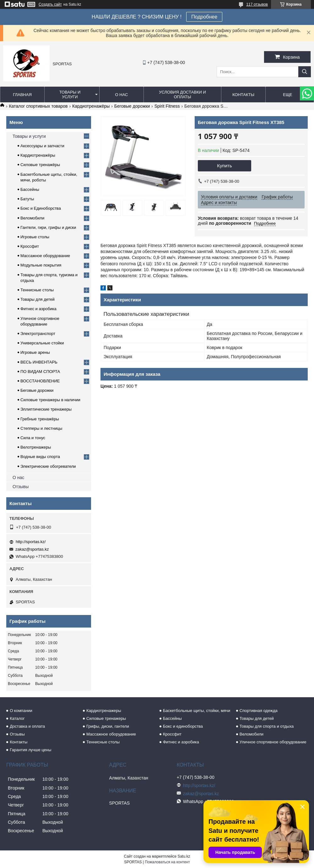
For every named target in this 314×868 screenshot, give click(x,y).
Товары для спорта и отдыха (267, 726)
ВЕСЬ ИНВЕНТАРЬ (39, 362)
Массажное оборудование (45, 256)
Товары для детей (38, 299)
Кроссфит (30, 246)
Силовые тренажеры (106, 718)
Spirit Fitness (167, 106)
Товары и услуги (70, 94)
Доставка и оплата (27, 726)
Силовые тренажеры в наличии (50, 400)
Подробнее (204, 17)
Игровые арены (35, 352)
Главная (22, 95)
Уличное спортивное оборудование (273, 742)
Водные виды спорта (40, 457)
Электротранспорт (38, 334)
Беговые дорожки (132, 106)
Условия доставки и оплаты (182, 94)
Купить (224, 166)
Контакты (243, 95)
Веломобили (32, 218)
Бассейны (30, 189)
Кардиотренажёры (91, 106)
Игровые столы (35, 237)
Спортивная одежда (259, 711)
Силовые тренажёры (40, 165)
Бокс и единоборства (183, 726)
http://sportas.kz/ (31, 542)
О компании (21, 711)
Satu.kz (184, 856)
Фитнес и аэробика (38, 309)
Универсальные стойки (42, 343)
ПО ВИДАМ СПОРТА (40, 372)
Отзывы (21, 487)
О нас (122, 95)
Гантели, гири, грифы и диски (48, 227)
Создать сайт (50, 4)
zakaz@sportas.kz (32, 549)
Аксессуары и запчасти (42, 146)
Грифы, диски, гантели (108, 726)
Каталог (17, 718)
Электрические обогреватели (48, 466)
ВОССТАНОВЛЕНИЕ (40, 381)
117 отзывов (257, 4)
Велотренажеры (36, 447)
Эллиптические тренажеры (46, 409)
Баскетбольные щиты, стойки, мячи (197, 711)
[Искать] (305, 72)
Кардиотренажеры (104, 711)
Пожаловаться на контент (167, 862)
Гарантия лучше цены (30, 750)
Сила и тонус (33, 438)
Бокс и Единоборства (41, 208)
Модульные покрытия (41, 265)
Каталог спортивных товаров (38, 106)
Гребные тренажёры (40, 419)
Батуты (27, 199)
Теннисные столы (37, 290)
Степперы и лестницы (41, 428)
